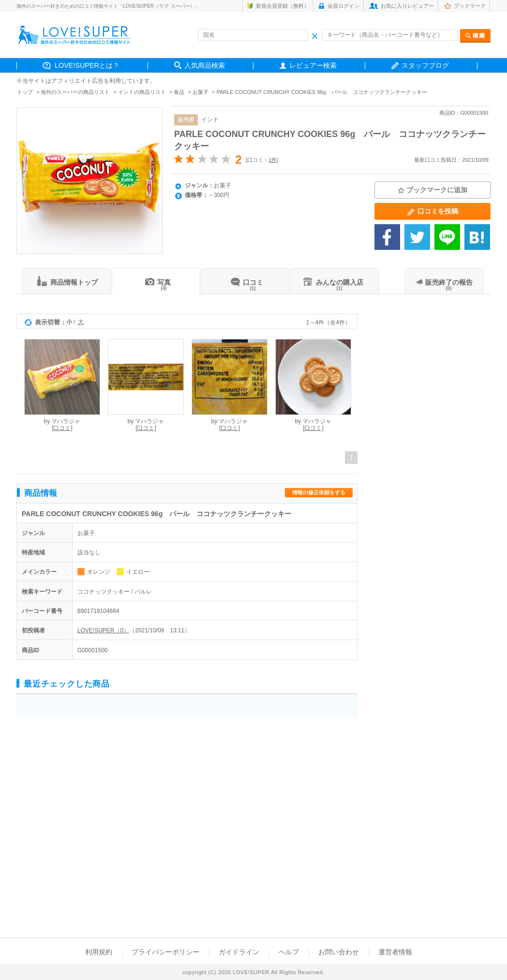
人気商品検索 (205, 65)
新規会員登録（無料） (283, 6)
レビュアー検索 (313, 65)
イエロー (138, 572)
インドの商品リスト (142, 92)
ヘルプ (289, 952)
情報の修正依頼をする (319, 492)
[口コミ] (62, 428)
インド (210, 120)
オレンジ (99, 572)
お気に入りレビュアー (407, 6)
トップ (25, 92)
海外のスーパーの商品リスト (75, 92)
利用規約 (99, 952)
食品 (179, 92)
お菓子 (201, 92)
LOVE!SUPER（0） (103, 630)
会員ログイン (343, 6)
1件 (273, 160)
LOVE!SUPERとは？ (87, 65)
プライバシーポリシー (165, 952)
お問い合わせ (339, 952)
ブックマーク (470, 6)
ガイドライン (239, 952)
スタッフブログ (425, 65)
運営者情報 (395, 952)
